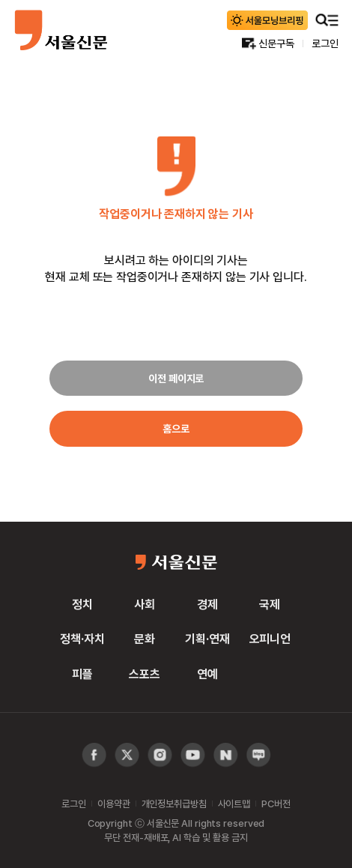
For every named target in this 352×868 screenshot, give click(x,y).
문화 (145, 639)
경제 (207, 604)
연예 (207, 674)
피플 (82, 674)
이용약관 (113, 804)
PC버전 (276, 804)
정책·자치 (82, 639)
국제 (270, 604)
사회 (145, 604)
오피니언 (270, 639)
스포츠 (145, 674)
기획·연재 (207, 639)
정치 (82, 604)
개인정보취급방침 (174, 804)
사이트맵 (234, 804)
